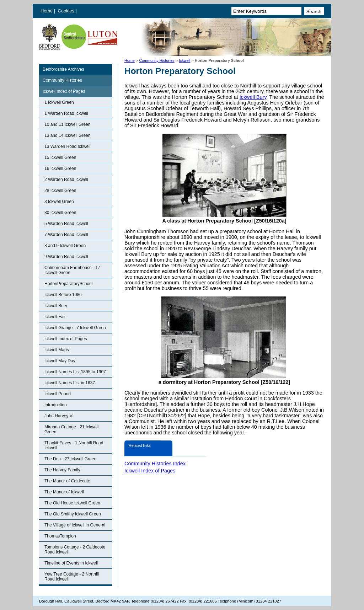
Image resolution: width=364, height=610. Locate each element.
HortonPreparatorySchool (68, 284)
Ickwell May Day (60, 361)
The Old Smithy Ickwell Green (73, 514)
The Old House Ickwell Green (72, 503)
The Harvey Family (62, 470)
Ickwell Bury (56, 306)
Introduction (56, 405)
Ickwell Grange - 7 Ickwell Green (75, 328)
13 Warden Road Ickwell (68, 146)
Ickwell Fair (55, 317)
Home (47, 11)
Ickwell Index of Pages (64, 91)
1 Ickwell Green (59, 102)
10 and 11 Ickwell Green (67, 124)
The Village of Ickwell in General (75, 525)
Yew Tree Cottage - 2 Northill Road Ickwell (72, 577)
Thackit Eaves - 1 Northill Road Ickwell (74, 445)
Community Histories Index (155, 464)
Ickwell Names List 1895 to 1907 (75, 372)
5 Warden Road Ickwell (66, 224)
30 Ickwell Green (60, 213)
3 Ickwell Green (59, 202)
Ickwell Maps (57, 350)
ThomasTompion (60, 536)
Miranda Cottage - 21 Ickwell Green (71, 429)
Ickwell (184, 60)
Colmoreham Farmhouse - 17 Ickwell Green (72, 270)
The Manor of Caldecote (67, 481)
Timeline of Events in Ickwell (71, 563)
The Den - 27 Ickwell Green (70, 459)
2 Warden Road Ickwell (66, 180)
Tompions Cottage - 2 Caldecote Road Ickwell (75, 550)
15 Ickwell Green (60, 157)
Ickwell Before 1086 (63, 295)
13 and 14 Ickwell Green (67, 135)
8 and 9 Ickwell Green (65, 246)
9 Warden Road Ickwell (66, 257)
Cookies (67, 11)
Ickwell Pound (58, 394)
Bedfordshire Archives (63, 69)
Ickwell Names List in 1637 (70, 383)
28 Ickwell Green (60, 191)
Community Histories (157, 60)
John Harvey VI (59, 416)
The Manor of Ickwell (64, 492)
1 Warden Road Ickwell (66, 113)
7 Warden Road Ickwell (66, 235)
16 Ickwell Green (60, 168)
